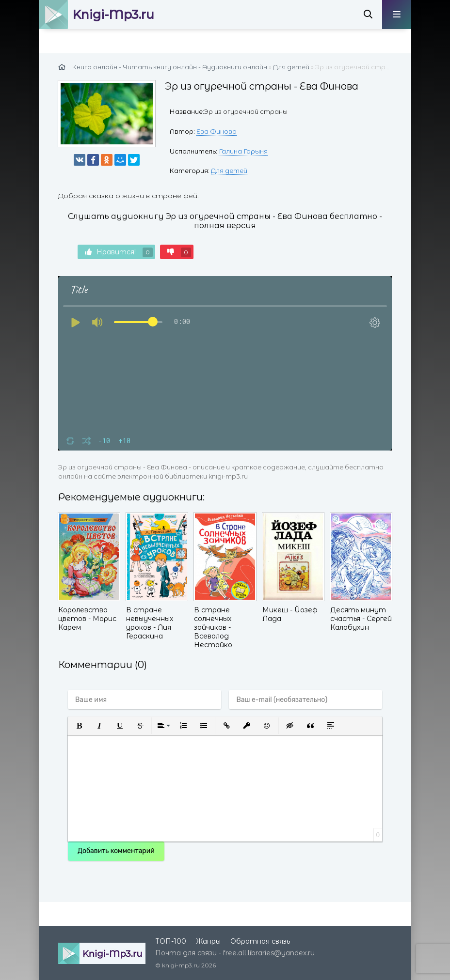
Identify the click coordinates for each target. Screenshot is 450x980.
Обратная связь (260, 941)
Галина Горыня (243, 151)
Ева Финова (217, 131)
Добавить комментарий (116, 851)
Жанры (208, 941)
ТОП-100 (171, 941)
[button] (79, 726)
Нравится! (119, 252)
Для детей (229, 171)
